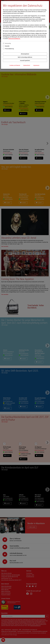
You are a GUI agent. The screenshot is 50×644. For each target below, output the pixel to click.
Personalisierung (9, 49)
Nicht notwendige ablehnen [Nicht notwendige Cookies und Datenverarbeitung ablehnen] (25, 57)
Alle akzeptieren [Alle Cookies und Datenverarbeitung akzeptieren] (25, 54)
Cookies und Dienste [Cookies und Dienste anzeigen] (15, 65)
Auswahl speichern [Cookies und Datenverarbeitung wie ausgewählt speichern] (25, 60)
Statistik (7, 46)
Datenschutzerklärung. (14, 39)
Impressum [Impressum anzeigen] (36, 65)
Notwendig (8, 43)
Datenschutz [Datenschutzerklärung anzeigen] (27, 65)
